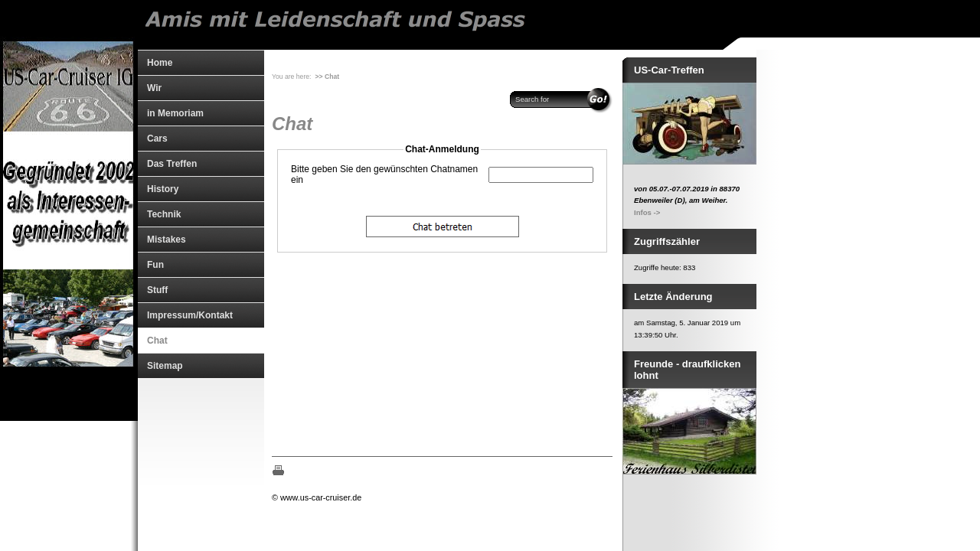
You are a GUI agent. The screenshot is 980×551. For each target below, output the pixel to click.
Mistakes (167, 240)
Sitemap (165, 366)
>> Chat (328, 77)
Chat (157, 341)
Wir (154, 88)
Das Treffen (172, 164)
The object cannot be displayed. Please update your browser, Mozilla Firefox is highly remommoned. (442, 288)
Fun (155, 265)
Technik (164, 214)
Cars (157, 139)
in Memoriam (175, 113)
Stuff (157, 290)
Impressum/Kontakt (190, 315)
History (163, 189)
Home (160, 63)
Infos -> (647, 212)
